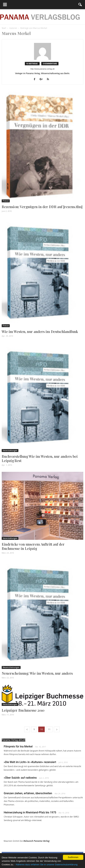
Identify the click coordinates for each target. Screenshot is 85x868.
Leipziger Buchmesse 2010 (23, 710)
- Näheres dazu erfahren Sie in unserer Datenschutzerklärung (46, 865)
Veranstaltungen (10, 450)
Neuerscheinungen (11, 667)
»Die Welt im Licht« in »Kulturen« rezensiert (30, 762)
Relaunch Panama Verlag (36, 841)
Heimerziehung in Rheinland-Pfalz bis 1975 (30, 812)
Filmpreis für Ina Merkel (18, 746)
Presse (6, 201)
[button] (80, 5)
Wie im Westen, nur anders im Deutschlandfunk (40, 331)
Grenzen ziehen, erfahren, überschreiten (28, 793)
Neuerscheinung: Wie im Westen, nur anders (37, 673)
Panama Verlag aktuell (14, 740)
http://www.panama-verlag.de (42, 69)
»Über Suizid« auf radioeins (20, 778)
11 (49, 729)
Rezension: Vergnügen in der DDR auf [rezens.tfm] (42, 207)
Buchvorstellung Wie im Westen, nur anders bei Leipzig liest (40, 458)
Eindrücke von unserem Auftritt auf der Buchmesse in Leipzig (33, 546)
